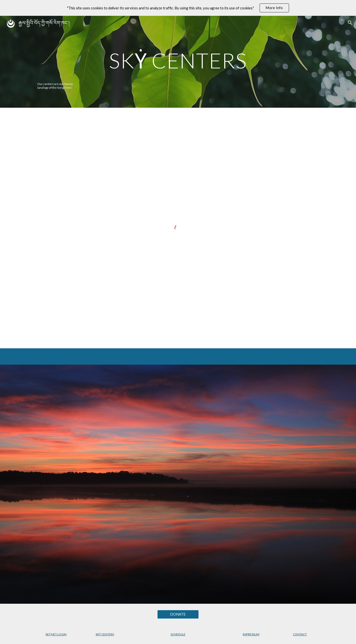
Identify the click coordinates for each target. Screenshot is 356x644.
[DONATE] (178, 614)
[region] (178, 8)
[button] (350, 23)
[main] (178, 60)
